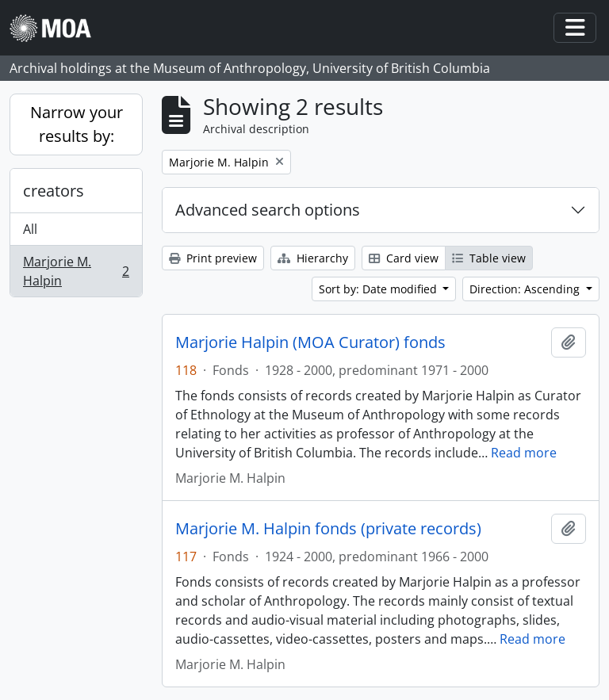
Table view (489, 258)
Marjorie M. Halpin (76, 271)
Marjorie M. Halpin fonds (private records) (328, 529)
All (30, 229)
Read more (524, 453)
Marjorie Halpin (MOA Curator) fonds (310, 342)
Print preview (213, 258)
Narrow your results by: (77, 124)
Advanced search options (268, 210)
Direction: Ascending (526, 289)
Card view (404, 258)
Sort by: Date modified (379, 289)
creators (54, 191)
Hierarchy (313, 258)
